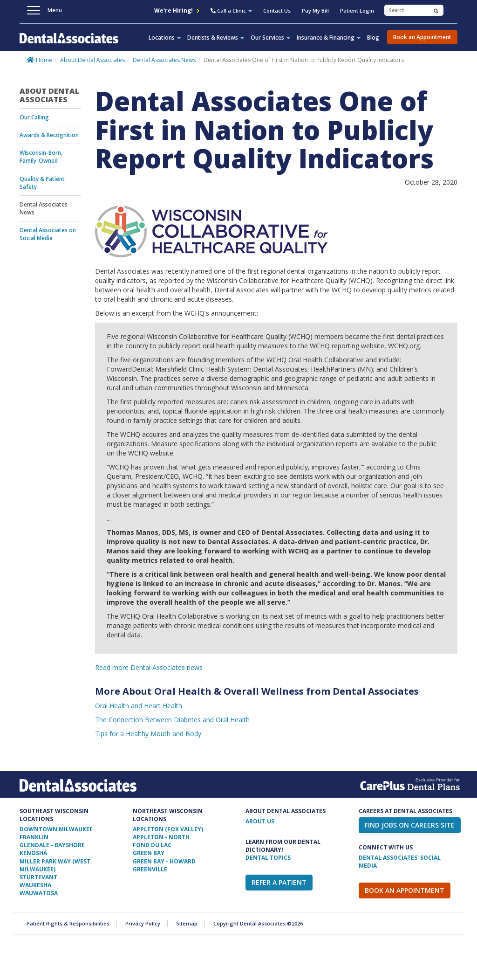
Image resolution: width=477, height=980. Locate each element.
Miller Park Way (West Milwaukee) (55, 865)
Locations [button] (165, 38)
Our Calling (34, 117)
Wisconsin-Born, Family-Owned (41, 157)
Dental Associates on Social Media (48, 234)
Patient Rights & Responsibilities (68, 923)
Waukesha (35, 885)
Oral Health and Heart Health (139, 706)
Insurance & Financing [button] (329, 38)
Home (44, 60)
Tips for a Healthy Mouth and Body (148, 734)
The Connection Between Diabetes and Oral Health (172, 720)
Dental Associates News (164, 60)
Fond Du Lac (152, 845)
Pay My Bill (315, 10)
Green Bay (149, 853)
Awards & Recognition (49, 135)
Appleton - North (161, 837)
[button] (231, 12)
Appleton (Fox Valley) (168, 829)
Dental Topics (268, 858)
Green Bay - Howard (164, 861)
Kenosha (33, 853)
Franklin (34, 837)
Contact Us (277, 10)
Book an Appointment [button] (422, 37)
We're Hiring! (177, 10)
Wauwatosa (39, 893)
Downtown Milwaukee (56, 829)
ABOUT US (260, 821)
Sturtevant (38, 877)
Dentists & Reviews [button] (216, 38)
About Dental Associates (92, 60)
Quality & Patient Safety (42, 183)
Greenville (150, 869)
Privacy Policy (143, 923)
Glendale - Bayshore (52, 845)
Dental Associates (69, 44)
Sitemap (187, 923)
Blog (373, 38)
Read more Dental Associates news (149, 667)
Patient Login (357, 10)
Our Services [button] (270, 38)
